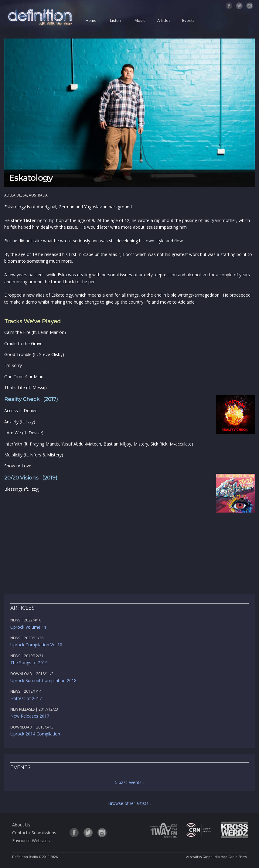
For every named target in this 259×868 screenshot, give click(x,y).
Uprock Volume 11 (28, 627)
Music (140, 20)
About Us (21, 825)
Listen (116, 20)
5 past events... (130, 782)
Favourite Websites (31, 841)
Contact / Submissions (34, 833)
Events (188, 20)
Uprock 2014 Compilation (35, 734)
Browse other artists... (130, 803)
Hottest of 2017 (26, 698)
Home (91, 20)
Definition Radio (25, 857)
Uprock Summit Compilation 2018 (43, 680)
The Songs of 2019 (29, 663)
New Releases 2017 (30, 716)
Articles (164, 20)
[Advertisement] (130, 557)
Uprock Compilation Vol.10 (36, 645)
